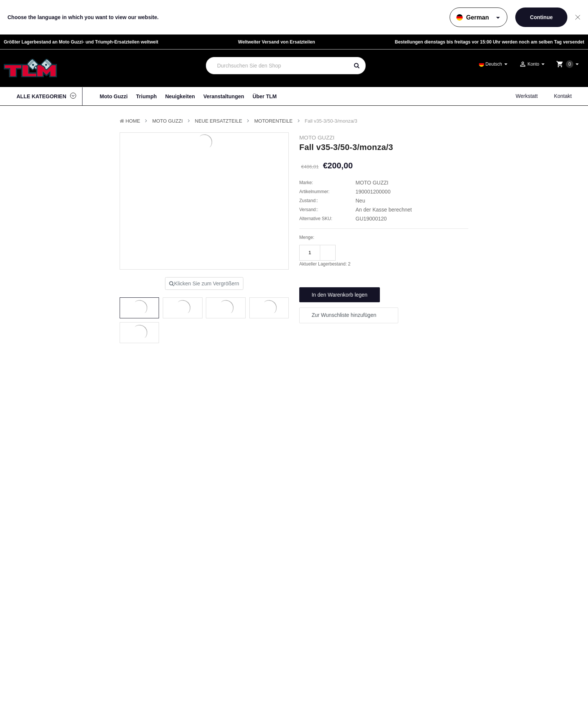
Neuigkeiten (180, 96)
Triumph (146, 96)
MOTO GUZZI (167, 121)
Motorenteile (273, 121)
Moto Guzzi (114, 96)
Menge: (307, 237)
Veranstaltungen (224, 96)
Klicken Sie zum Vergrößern (204, 283)
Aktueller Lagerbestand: (325, 264)
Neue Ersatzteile (219, 121)
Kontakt (563, 96)
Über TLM (265, 96)
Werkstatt (527, 96)
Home (133, 121)
